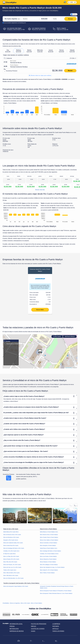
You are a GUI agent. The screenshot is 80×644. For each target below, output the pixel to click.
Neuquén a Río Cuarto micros (11, 543)
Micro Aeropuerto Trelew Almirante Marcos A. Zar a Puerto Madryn (56, 596)
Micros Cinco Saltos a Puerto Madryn (49, 543)
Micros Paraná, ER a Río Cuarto (11, 562)
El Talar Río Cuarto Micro (10, 556)
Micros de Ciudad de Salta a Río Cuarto (13, 546)
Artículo (55, 631)
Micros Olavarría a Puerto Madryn (48, 562)
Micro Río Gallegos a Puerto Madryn (49, 567)
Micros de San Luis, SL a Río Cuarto (12, 570)
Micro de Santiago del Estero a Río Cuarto (14, 551)
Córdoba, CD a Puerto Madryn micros (49, 556)
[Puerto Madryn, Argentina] (30, 19)
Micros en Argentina (15, 606)
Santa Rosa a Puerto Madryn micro (49, 551)
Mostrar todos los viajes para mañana (40, 75)
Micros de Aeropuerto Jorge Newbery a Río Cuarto (16, 589)
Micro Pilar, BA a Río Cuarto (10, 565)
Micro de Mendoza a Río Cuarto (11, 540)
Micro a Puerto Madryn (37, 606)
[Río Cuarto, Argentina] (12, 19)
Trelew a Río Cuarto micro (10, 573)
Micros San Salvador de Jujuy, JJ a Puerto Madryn (52, 570)
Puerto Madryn (70, 339)
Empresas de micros (17, 634)
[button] (40, 354)
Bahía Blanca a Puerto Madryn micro (49, 535)
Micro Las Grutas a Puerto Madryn (48, 559)
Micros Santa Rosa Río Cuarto (11, 548)
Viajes (33, 634)
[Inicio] (10, 2)
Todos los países (58, 634)
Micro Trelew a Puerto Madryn (47, 576)
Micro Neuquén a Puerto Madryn (48, 548)
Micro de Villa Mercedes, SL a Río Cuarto (13, 581)
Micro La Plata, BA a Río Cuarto (11, 559)
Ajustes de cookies (38, 631)
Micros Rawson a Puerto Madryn (48, 565)
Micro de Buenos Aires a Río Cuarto (12, 537)
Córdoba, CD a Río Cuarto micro (11, 554)
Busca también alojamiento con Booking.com (15, 23)
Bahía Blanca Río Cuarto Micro (11, 535)
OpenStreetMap (69, 370)
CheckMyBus (6, 606)
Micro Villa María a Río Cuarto (11, 578)
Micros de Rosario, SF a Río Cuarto (12, 567)
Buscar (70, 71)
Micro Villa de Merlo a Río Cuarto (12, 576)
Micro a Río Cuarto (25, 606)
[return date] (58, 19)
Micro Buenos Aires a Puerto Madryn (49, 537)
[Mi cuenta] (64, 2)
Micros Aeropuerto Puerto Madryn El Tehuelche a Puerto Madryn (56, 593)
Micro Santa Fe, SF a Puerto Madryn (49, 573)
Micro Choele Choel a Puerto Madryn (49, 540)
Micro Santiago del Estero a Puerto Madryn (51, 554)
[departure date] (46, 19)
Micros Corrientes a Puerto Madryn (49, 546)
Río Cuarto (57, 339)
